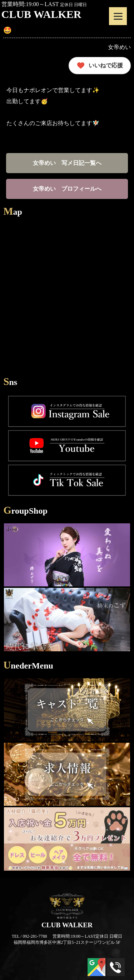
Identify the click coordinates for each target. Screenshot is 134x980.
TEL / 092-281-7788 (29, 936)
